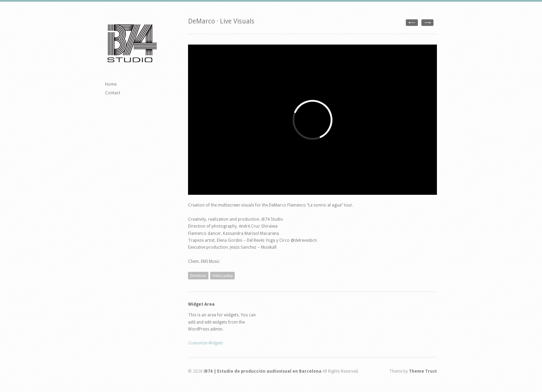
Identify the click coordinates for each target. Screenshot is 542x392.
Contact (113, 93)
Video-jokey (222, 276)
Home (111, 84)
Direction (198, 276)
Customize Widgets (205, 343)
